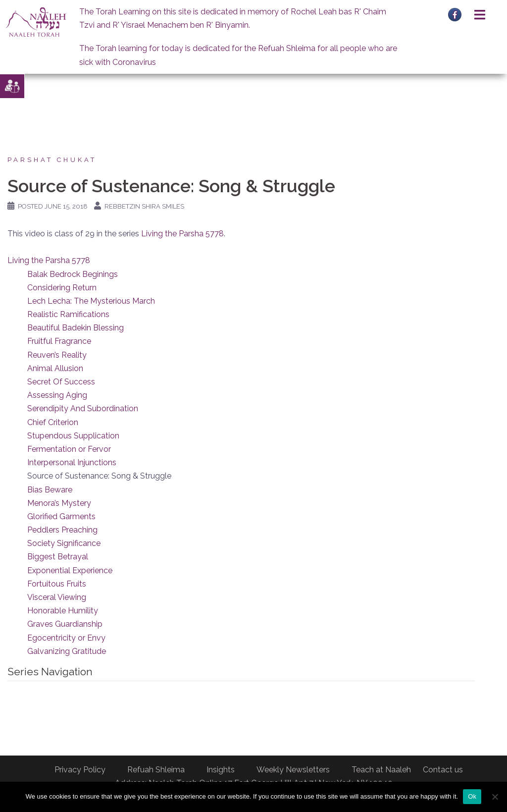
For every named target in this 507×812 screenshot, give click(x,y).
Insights (221, 770)
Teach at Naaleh (381, 770)
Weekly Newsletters (293, 770)
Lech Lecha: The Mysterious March (91, 301)
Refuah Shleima (156, 770)
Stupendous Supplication (73, 436)
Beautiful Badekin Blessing (76, 328)
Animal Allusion (55, 368)
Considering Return (62, 288)
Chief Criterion (53, 422)
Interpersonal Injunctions (72, 462)
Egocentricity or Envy (66, 638)
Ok (472, 796)
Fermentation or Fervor (69, 449)
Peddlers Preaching (62, 530)
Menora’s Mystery (59, 503)
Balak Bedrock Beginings (73, 274)
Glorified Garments (61, 516)
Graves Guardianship (65, 624)
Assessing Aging (57, 395)
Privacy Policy (80, 770)
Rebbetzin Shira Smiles (144, 206)
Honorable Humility (63, 611)
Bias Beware (50, 490)
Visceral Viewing (57, 597)
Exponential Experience (70, 570)
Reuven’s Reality (57, 355)
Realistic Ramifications (68, 314)
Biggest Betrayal (58, 557)
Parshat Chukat (52, 160)
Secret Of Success (61, 382)
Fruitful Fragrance (59, 341)
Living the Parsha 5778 (182, 234)
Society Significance (64, 543)
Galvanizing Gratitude (67, 651)
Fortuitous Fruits (57, 584)
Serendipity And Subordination (83, 408)
